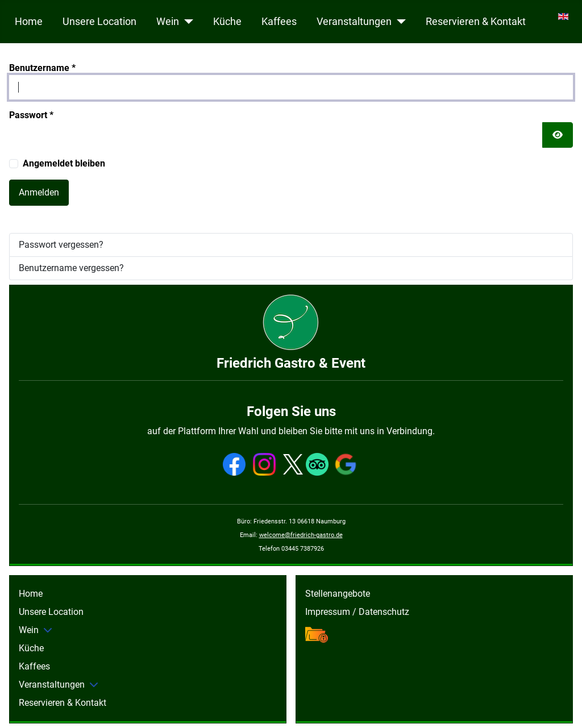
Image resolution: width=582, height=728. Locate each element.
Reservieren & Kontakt (476, 22)
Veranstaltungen (354, 22)
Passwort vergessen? (61, 245)
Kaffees (279, 22)
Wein (168, 22)
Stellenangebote (338, 594)
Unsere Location (99, 22)
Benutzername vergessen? (71, 268)
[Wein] (186, 22)
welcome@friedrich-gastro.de (301, 535)
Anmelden (39, 192)
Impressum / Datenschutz (357, 612)
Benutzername (42, 68)
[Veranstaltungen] (399, 22)
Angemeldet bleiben (64, 163)
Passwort (31, 115)
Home (29, 22)
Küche (227, 22)
